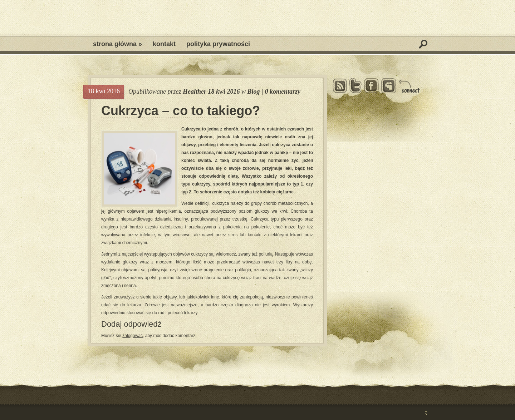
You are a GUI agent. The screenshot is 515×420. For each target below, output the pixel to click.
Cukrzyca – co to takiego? (181, 111)
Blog (254, 92)
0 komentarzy (283, 92)
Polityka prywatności (218, 44)
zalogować (133, 336)
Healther (195, 92)
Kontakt (164, 44)
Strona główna (117, 44)
